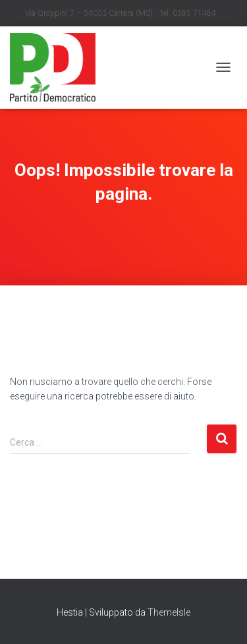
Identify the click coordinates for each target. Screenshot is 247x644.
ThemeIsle (169, 612)
